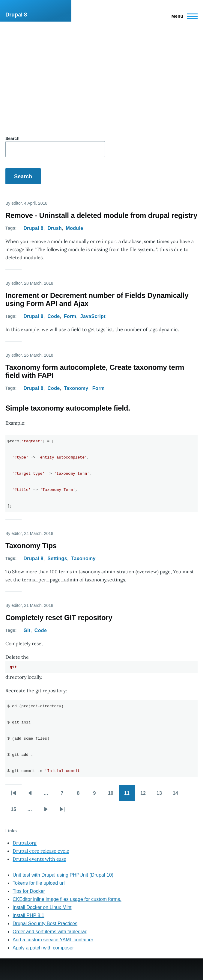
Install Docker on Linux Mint (42, 907)
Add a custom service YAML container (53, 940)
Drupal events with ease (39, 859)
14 (178, 795)
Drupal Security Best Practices (45, 924)
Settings (57, 558)
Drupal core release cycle (41, 851)
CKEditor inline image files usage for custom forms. (67, 899)
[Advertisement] (101, 67)
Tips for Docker (29, 891)
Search (12, 138)
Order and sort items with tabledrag (50, 932)
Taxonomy (76, 388)
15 (16, 811)
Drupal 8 (16, 15)
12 (146, 795)
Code (54, 316)
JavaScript (93, 316)
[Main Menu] (183, 16)
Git (27, 630)
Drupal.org (25, 843)
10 (113, 795)
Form (70, 316)
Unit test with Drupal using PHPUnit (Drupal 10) (63, 875)
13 (162, 795)
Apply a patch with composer (43, 948)
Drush (55, 228)
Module (75, 228)
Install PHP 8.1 (28, 915)
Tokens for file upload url (39, 883)
